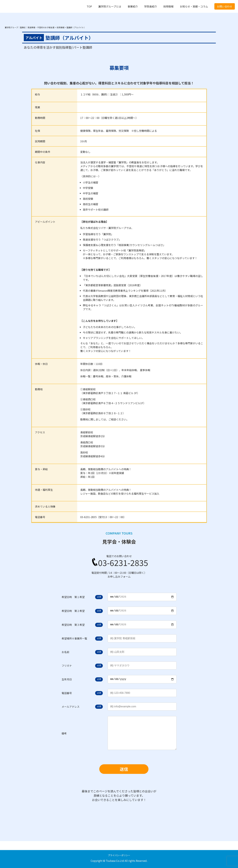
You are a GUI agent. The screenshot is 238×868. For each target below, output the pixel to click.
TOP (89, 6)
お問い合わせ (225, 6)
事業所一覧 (81, 640)
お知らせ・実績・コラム (194, 6)
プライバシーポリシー (119, 855)
